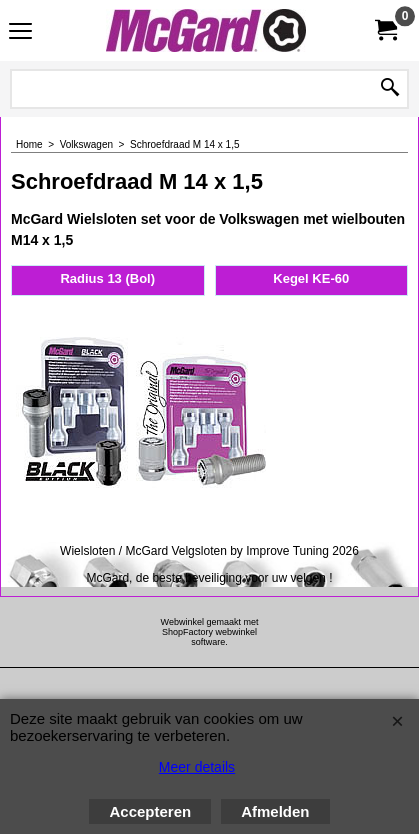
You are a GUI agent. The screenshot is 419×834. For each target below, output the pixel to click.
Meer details (197, 767)
